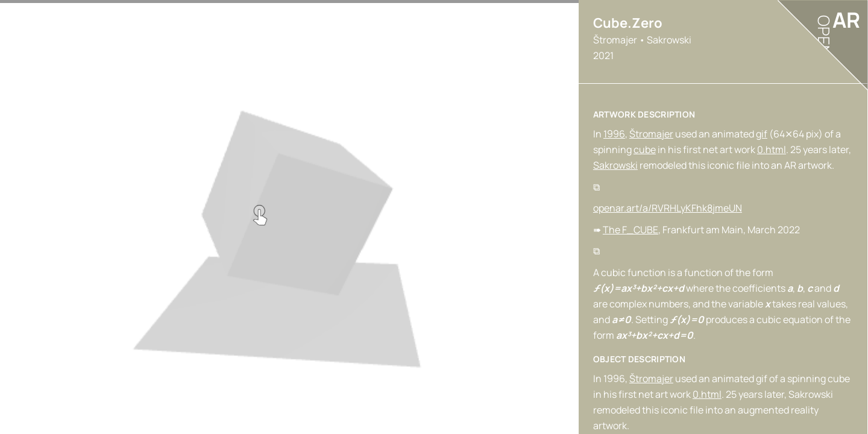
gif (762, 134)
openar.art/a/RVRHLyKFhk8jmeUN (668, 208)
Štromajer (651, 134)
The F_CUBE (631, 230)
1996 (614, 134)
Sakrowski (615, 165)
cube (645, 149)
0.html (772, 149)
